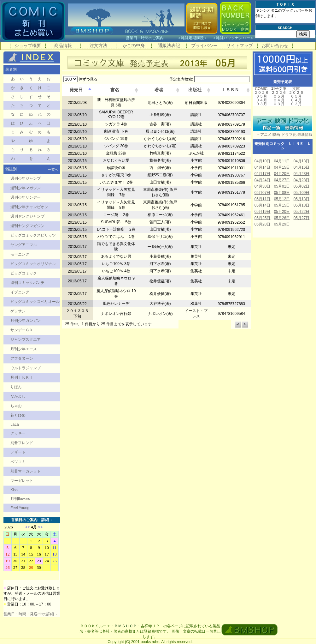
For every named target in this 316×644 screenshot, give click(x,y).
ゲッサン (18, 311)
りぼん (16, 387)
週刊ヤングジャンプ (27, 216)
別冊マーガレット (26, 471)
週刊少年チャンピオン (29, 207)
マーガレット (22, 481)
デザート (18, 452)
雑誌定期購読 (192, 38)
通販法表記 (169, 45)
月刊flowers (20, 499)
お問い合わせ (275, 45)
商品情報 (63, 45)
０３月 (261, 104)
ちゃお (16, 406)
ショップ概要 (28, 45)
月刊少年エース (24, 349)
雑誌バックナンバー (233, 38)
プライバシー (204, 45)
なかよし (18, 396)
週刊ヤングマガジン (27, 226)
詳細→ (47, 520)
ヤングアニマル (24, 245)
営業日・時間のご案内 (151, 38)
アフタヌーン (22, 358)
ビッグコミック (24, 273)
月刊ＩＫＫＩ (22, 377)
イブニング (20, 292)
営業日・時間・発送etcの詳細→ (31, 614)
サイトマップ (240, 45)
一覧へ (53, 170)
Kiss (14, 490)
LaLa (15, 424)
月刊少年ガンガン (26, 321)
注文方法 (98, 45)
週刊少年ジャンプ (26, 178)
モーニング (20, 254)
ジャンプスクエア (26, 340)
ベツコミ (18, 462)
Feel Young (20, 508)
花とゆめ (18, 415)
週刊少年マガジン (26, 188)
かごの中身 (134, 45)
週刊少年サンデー (26, 197)
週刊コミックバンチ (27, 283)
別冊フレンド (22, 443)
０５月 (261, 96)
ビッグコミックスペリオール (35, 302)
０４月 (261, 100)
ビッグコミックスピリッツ (33, 235)
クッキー (18, 433)
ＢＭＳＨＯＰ (126, 626)
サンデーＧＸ (22, 330)
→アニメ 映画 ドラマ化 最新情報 (283, 135)
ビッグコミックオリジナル (33, 264)
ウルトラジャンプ (26, 368)
